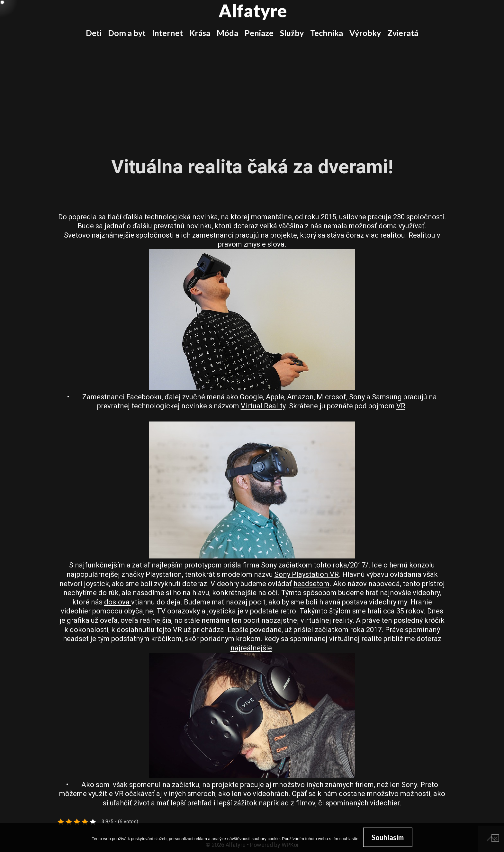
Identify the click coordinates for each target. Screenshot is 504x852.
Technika (327, 33)
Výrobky (365, 33)
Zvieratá (403, 33)
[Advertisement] (252, 93)
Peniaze (259, 33)
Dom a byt (127, 33)
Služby (292, 33)
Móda (227, 33)
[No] (495, 838)
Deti (94, 33)
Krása (200, 33)
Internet (167, 33)
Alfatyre (253, 11)
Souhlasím (388, 837)
